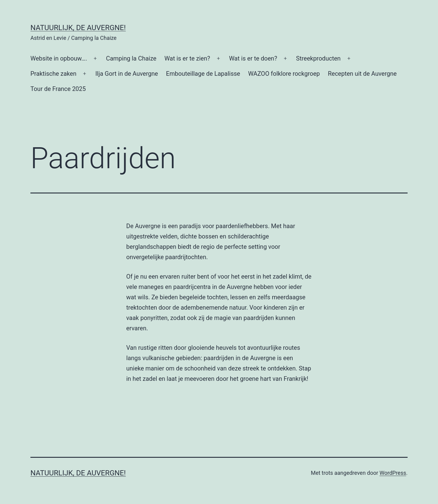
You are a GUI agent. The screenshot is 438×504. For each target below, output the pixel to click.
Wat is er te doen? (253, 58)
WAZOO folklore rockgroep (284, 74)
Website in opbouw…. (59, 58)
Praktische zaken (53, 74)
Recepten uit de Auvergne (362, 74)
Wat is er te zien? (187, 58)
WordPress (393, 473)
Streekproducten (318, 58)
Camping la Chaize (131, 58)
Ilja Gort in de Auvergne (127, 74)
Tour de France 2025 (58, 89)
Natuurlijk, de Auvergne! (78, 28)
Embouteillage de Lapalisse (203, 74)
